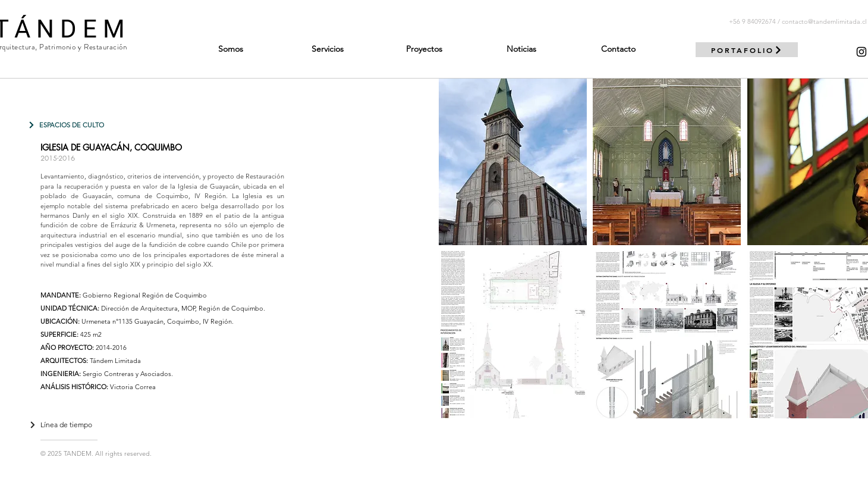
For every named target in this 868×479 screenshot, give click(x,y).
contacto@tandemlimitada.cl (824, 21)
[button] (513, 162)
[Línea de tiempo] (61, 425)
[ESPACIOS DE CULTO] (66, 125)
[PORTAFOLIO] (747, 50)
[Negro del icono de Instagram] (861, 52)
